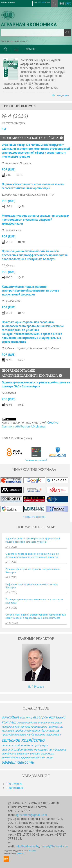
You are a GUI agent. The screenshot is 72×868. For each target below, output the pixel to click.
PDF (4, 129)
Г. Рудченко (8, 265)
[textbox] (36, 33)
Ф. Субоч (7, 348)
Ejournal (21, 853)
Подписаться (15, 788)
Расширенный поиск (14, 41)
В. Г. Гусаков (36, 687)
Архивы (30, 49)
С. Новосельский (37, 348)
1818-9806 (41, 2)
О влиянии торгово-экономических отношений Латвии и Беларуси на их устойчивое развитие (32, 555)
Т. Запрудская (25, 194)
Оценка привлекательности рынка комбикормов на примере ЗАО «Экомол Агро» (36, 384)
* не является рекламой (36, 460)
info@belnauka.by (27, 846)
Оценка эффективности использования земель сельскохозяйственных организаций (33, 186)
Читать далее (61, 95)
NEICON (33, 851)
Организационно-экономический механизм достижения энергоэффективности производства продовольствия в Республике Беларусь (35, 255)
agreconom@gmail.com (31, 815)
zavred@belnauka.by (54, 846)
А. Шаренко (20, 348)
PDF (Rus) (9, 169)
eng (62, 3)
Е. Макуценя (24, 163)
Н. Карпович (9, 163)
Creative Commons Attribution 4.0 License (30, 424)
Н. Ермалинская (11, 301)
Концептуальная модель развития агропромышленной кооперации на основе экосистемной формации (31, 290)
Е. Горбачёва (9, 194)
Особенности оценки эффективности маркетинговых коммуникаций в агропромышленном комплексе (36, 616)
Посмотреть (14, 784)
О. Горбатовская (12, 230)
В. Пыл (50, 194)
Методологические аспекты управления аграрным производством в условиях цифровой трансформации (35, 220)
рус (69, 3)
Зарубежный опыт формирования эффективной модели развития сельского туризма (33, 540)
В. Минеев (53, 348)
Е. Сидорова (9, 393)
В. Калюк (40, 194)
